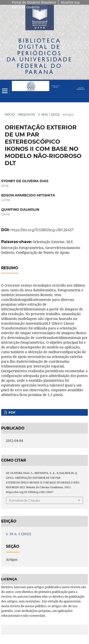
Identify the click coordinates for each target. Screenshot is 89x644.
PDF (12, 412)
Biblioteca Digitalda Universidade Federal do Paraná (40, 56)
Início (10, 114)
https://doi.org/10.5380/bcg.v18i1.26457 (42, 230)
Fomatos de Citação (25, 500)
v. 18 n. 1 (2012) (49, 114)
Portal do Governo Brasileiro (34, 2)
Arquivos (26, 114)
